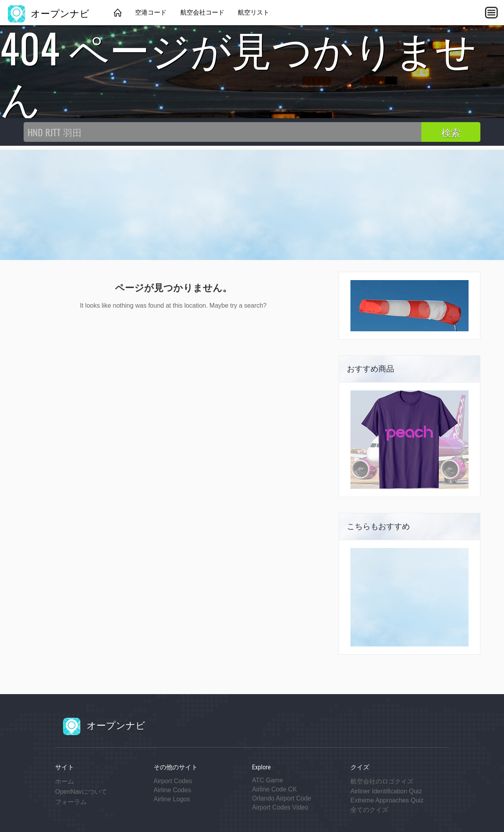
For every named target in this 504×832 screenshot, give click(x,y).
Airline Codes (172, 790)
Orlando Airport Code (282, 798)
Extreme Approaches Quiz (387, 800)
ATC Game (268, 780)
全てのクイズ (369, 810)
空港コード (151, 12)
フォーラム (71, 802)
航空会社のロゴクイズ (382, 781)
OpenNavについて (81, 792)
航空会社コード (202, 12)
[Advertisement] (252, 205)
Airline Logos (172, 799)
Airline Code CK (274, 789)
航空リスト (254, 12)
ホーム (65, 781)
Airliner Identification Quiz (386, 791)
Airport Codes (173, 781)
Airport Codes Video (280, 807)
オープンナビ (49, 13)
